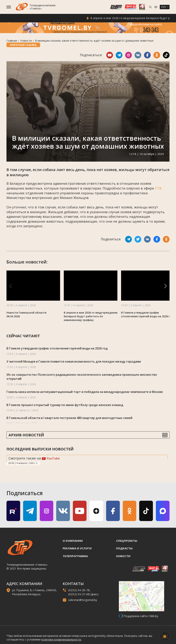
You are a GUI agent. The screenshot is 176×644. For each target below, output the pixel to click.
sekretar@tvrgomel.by (83, 600)
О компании (73, 541)
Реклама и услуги (77, 548)
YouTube (51, 458)
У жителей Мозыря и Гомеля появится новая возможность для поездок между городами (74, 361)
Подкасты (124, 548)
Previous (34, 463)
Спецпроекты (127, 541)
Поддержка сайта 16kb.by (141, 616)
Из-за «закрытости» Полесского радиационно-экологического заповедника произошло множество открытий (82, 377)
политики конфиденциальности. (61, 639)
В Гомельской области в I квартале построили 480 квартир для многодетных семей (69, 418)
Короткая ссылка (23, 45)
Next (37, 463)
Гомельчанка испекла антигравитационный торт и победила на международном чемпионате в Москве (85, 392)
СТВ (158, 188)
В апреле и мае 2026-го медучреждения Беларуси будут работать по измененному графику (91, 316)
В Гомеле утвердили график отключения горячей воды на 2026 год (147, 314)
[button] (165, 286)
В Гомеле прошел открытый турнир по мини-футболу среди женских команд (65, 405)
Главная (12, 40)
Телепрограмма (75, 556)
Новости (26, 40)
